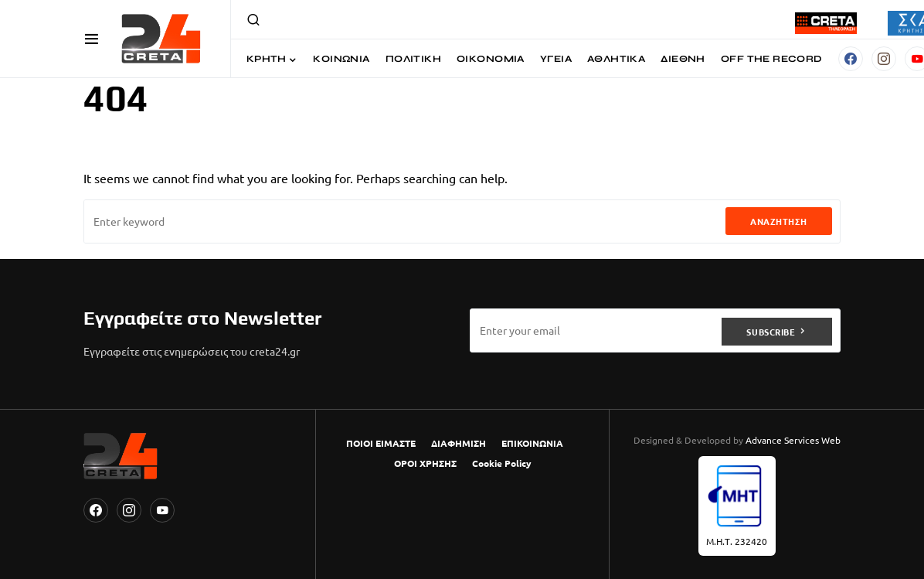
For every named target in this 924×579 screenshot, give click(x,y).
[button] (92, 39)
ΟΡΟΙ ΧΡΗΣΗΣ (425, 463)
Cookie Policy (502, 463)
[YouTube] (162, 510)
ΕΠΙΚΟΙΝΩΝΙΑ (532, 443)
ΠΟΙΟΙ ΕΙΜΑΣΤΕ (381, 443)
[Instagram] (884, 59)
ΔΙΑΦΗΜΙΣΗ (459, 443)
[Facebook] (851, 59)
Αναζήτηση (779, 221)
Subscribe (771, 330)
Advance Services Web (793, 440)
